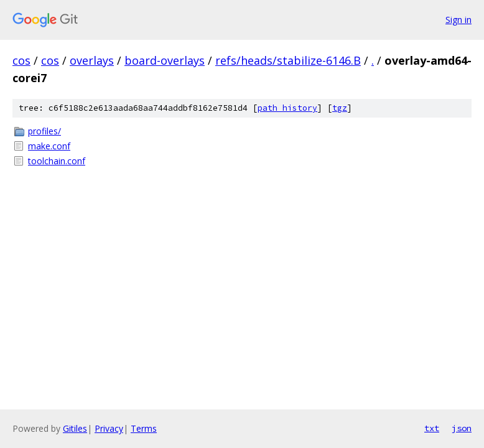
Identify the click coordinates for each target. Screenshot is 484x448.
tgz (340, 108)
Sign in (458, 20)
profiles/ (44, 131)
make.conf (49, 146)
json (462, 428)
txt (432, 428)
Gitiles (75, 428)
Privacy (109, 428)
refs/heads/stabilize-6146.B (288, 60)
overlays (92, 60)
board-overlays (165, 60)
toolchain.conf (57, 161)
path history (287, 108)
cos (21, 60)
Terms (144, 428)
